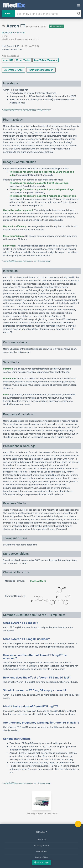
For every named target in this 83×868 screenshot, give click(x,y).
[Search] (79, 14)
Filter (8, 14)
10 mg (23, 60)
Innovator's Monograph (41, 70)
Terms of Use (42, 857)
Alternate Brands (13, 70)
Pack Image (56, 26)
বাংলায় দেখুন (41, 862)
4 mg (8, 60)
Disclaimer (41, 851)
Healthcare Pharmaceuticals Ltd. (20, 39)
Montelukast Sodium (14, 33)
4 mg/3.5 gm (46, 60)
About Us (41, 839)
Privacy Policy (42, 845)
